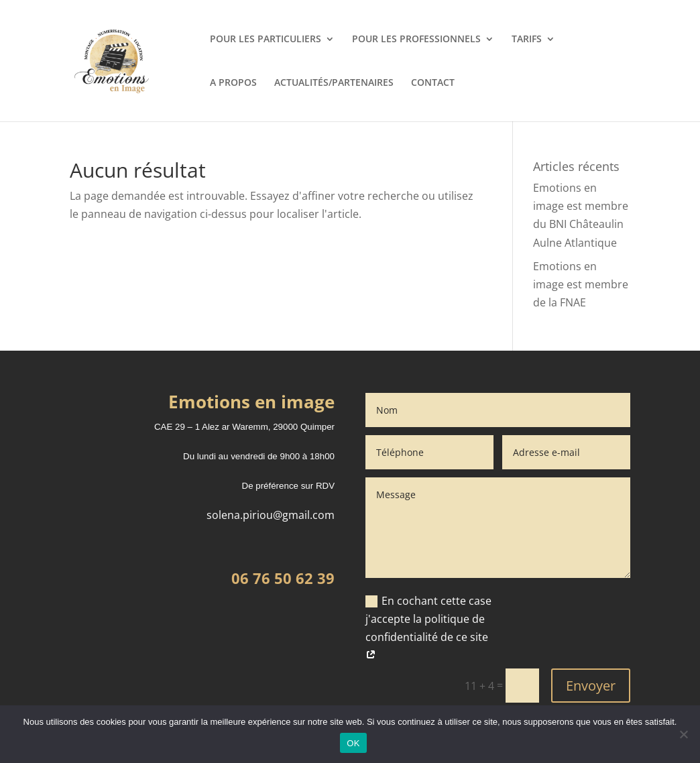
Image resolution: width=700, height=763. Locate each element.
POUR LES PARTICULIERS (266, 40)
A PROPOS (233, 83)
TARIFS (527, 40)
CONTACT (433, 83)
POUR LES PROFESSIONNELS (416, 40)
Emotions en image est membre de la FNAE (581, 284)
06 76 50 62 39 (283, 578)
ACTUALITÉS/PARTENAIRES (334, 83)
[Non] (683, 734)
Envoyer (591, 686)
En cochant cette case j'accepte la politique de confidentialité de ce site (428, 628)
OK (353, 743)
